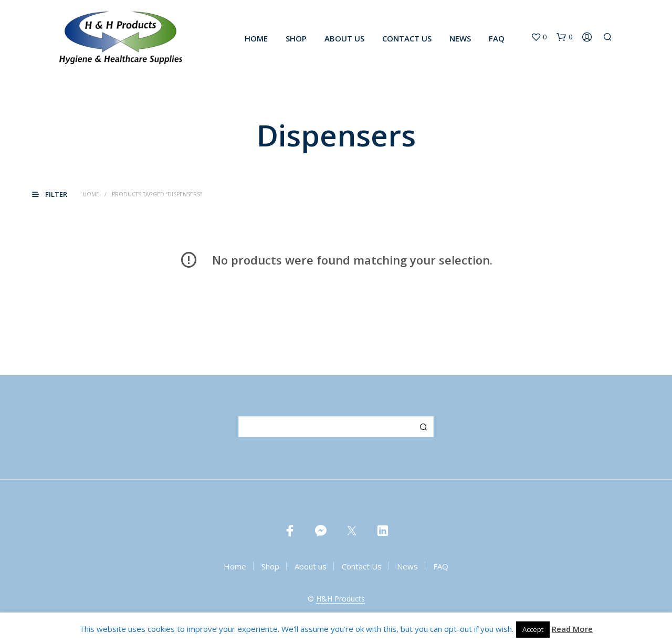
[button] (539, 37)
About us (344, 38)
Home (256, 38)
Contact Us (407, 38)
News (460, 38)
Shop (296, 38)
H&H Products (340, 599)
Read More (572, 629)
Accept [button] (533, 629)
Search (423, 427)
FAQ (497, 38)
